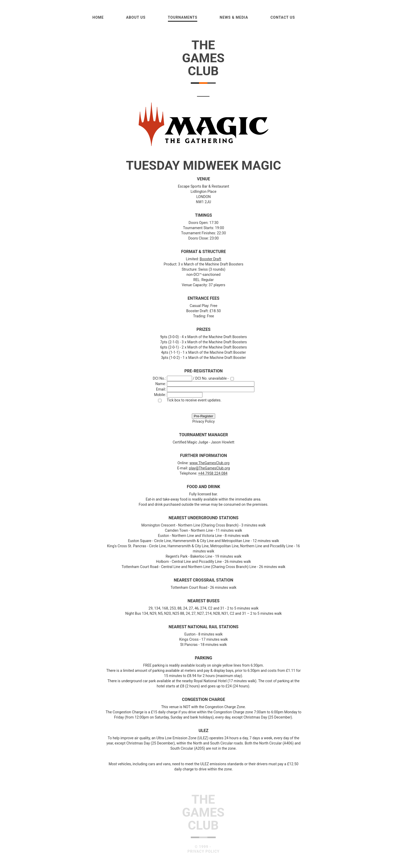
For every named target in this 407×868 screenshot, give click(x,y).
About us (136, 17)
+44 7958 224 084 (213, 473)
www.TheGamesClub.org (209, 463)
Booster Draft (210, 259)
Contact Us (283, 17)
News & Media (234, 17)
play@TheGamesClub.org (209, 468)
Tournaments (183, 17)
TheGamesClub (203, 58)
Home (98, 17)
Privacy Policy (203, 421)
